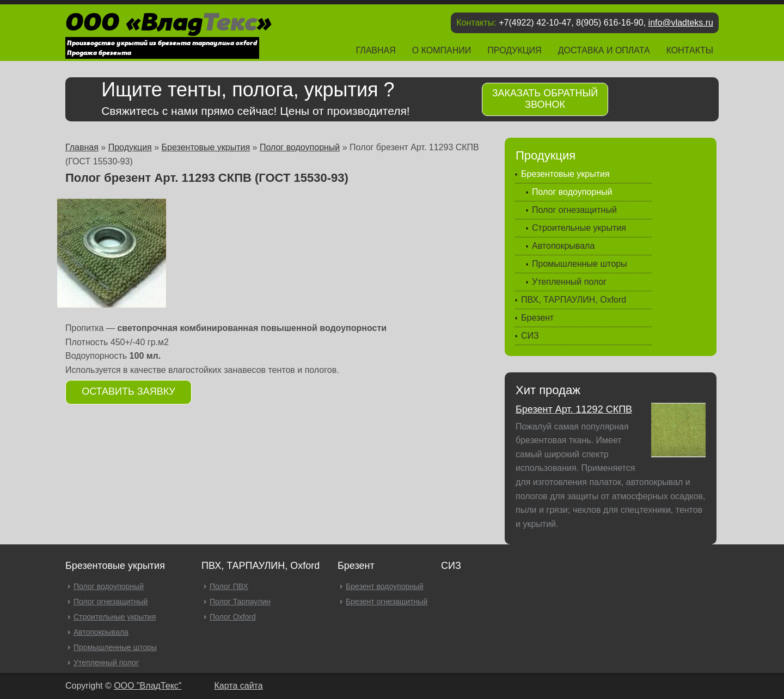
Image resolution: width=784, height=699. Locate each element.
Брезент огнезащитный (387, 602)
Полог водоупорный (300, 147)
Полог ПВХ (229, 586)
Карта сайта (239, 686)
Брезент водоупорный (385, 586)
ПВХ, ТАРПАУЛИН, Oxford (574, 300)
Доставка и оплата (604, 50)
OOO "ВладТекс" (148, 686)
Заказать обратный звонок (545, 99)
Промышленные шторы (580, 264)
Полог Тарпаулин (240, 602)
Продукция (514, 50)
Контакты (690, 50)
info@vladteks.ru (681, 23)
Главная (375, 50)
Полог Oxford (233, 617)
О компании (442, 50)
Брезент (537, 318)
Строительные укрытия (579, 228)
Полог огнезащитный (574, 210)
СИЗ (530, 336)
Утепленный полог (569, 282)
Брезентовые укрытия (206, 147)
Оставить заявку (128, 391)
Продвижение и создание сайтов (695, 687)
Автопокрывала (563, 246)
